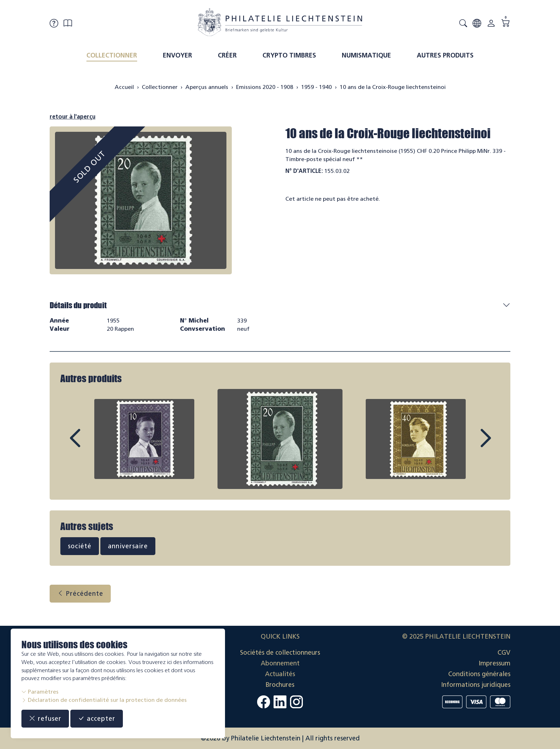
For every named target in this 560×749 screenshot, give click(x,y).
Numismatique (366, 55)
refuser (45, 719)
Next (469, 445)
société (80, 546)
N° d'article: (304, 171)
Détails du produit (78, 305)
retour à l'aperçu (72, 117)
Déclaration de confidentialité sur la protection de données (104, 700)
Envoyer (177, 55)
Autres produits (445, 55)
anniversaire (128, 546)
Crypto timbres (289, 55)
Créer (227, 55)
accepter (97, 719)
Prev (91, 445)
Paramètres (40, 692)
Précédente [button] (80, 594)
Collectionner (112, 55)
